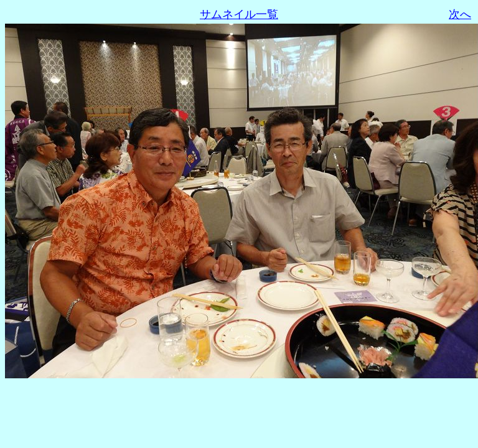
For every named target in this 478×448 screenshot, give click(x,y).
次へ (460, 14)
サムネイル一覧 (239, 14)
